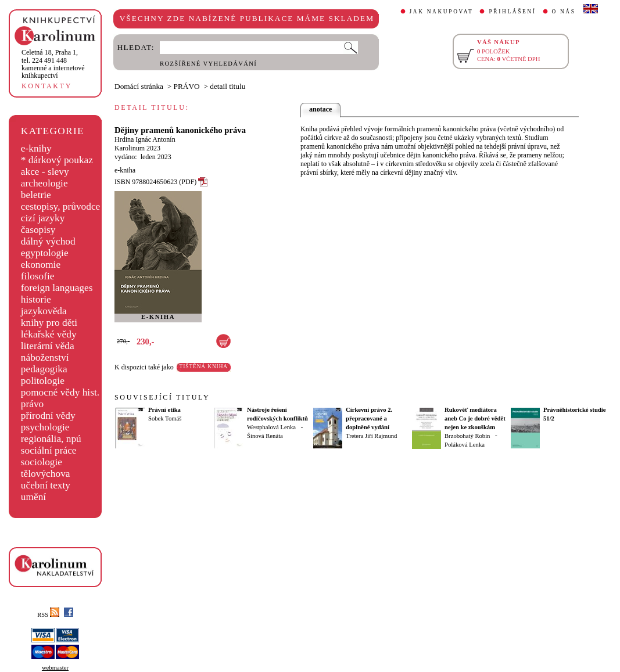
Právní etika (164, 410)
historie (36, 299)
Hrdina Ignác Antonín (145, 139)
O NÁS (564, 12)
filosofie (38, 276)
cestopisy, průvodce (61, 206)
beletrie (36, 195)
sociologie (42, 462)
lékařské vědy (49, 334)
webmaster (55, 668)
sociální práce (49, 450)
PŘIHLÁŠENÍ (512, 12)
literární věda (48, 346)
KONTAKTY (47, 86)
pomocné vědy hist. (60, 392)
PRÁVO (187, 86)
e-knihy (36, 148)
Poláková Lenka (465, 445)
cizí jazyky (43, 218)
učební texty (46, 485)
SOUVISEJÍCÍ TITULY (162, 397)
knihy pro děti (49, 323)
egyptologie (45, 253)
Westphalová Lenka (271, 427)
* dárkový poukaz (57, 160)
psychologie (45, 427)
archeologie (44, 183)
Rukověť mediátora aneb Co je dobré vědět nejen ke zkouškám (475, 418)
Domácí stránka (139, 86)
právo (32, 404)
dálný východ (48, 241)
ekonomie (41, 265)
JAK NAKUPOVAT (442, 12)
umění (33, 497)
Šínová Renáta (265, 436)
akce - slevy (45, 172)
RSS (48, 615)
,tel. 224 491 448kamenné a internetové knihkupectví (53, 64)
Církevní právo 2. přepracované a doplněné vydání (369, 418)
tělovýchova (46, 474)
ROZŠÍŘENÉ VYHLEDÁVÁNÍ (208, 64)
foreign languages (57, 288)
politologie (43, 381)
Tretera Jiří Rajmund (371, 436)
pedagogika (44, 369)
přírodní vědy (48, 416)
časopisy (38, 230)
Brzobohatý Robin (467, 436)
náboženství (45, 357)
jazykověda (44, 311)
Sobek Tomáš (165, 418)
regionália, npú (51, 439)
